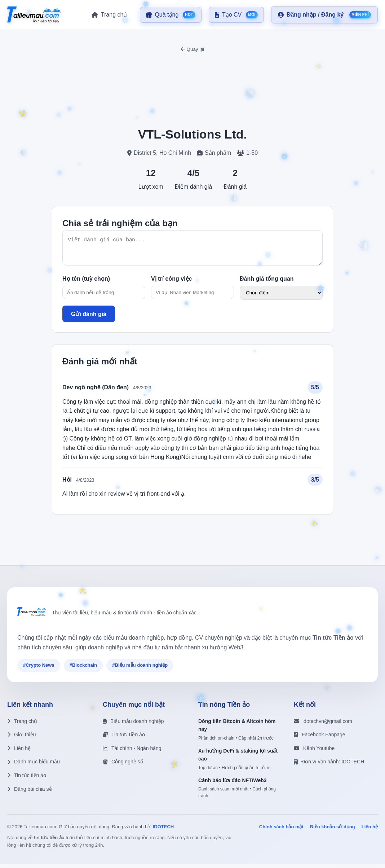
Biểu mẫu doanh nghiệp (133, 725)
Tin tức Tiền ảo (124, 739)
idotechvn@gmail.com (323, 725)
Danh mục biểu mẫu (34, 766)
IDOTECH (163, 831)
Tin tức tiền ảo (27, 780)
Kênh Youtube (314, 753)
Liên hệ (19, 753)
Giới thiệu (22, 739)
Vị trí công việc (171, 283)
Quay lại (192, 49)
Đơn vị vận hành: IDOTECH (329, 766)
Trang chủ (22, 725)
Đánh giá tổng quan (267, 283)
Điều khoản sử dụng (333, 831)
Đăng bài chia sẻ (30, 793)
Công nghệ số (123, 766)
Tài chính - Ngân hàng (132, 753)
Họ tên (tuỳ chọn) (86, 283)
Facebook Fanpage (320, 739)
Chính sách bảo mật (281, 831)
